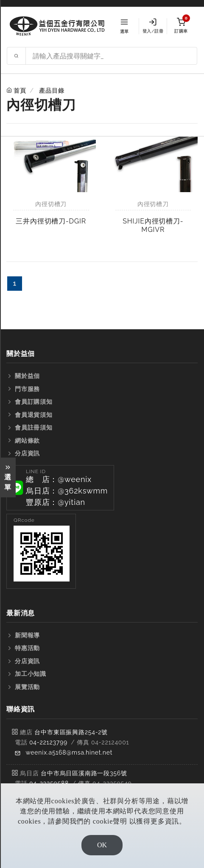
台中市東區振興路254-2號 (71, 732)
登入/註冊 (153, 26)
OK (102, 845)
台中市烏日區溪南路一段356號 (84, 773)
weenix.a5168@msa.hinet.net (69, 752)
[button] (60, 488)
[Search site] (111, 56)
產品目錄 (52, 91)
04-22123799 (48, 742)
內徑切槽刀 (51, 204)
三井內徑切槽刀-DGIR (51, 221)
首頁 (20, 91)
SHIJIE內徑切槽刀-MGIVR (153, 225)
